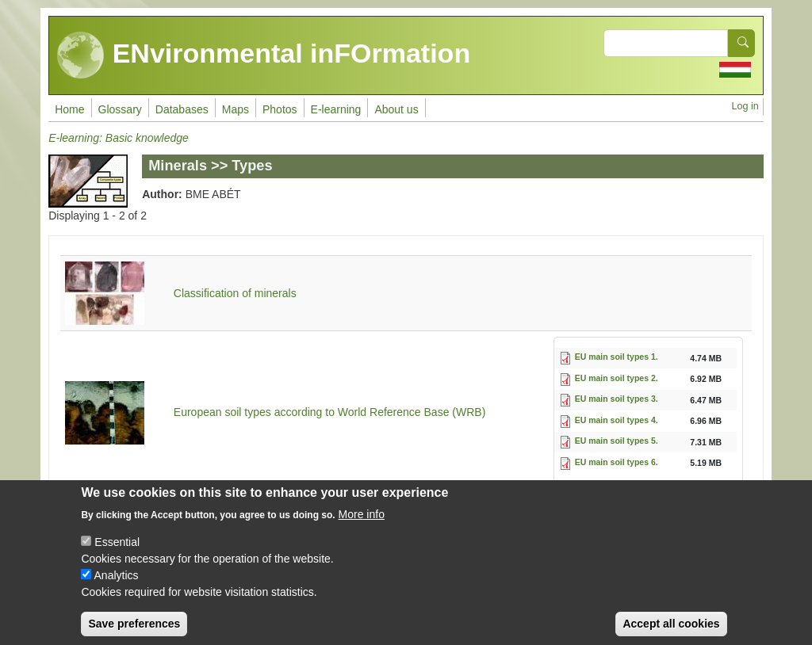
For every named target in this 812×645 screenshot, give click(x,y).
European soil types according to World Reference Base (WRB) (329, 412)
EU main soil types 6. (617, 462)
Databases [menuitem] (182, 109)
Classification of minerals (235, 293)
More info (362, 528)
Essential (117, 555)
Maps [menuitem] (236, 109)
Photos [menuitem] (280, 109)
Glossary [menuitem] (120, 109)
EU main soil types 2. (617, 378)
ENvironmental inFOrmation (264, 55)
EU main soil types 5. (617, 441)
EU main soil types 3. (617, 399)
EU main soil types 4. (617, 420)
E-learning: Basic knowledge (119, 138)
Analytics (117, 589)
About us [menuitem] (396, 109)
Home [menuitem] (69, 109)
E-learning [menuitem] (336, 109)
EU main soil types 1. (617, 357)
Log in (745, 106)
